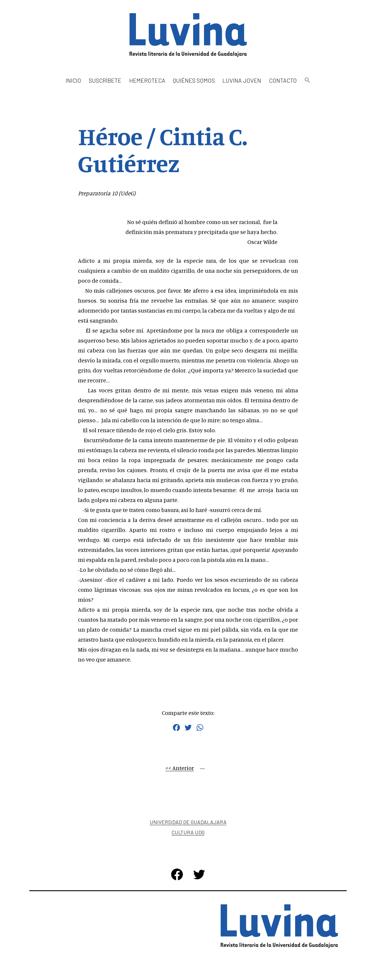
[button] (307, 80)
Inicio (73, 80)
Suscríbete (105, 80)
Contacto (283, 80)
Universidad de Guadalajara (188, 822)
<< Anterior (180, 768)
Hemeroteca (147, 80)
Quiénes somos (194, 80)
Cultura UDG (188, 832)
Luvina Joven (242, 80)
